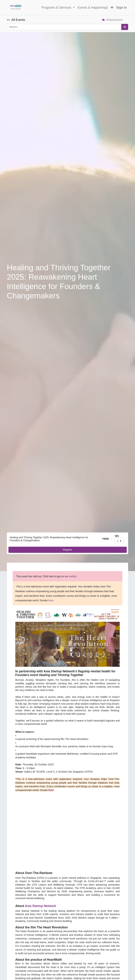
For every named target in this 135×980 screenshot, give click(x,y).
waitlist (73, 576)
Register (67, 550)
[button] (112, 8)
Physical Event (112, 20)
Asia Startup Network (41, 906)
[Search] (125, 27)
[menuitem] (93, 8)
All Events (16, 20)
